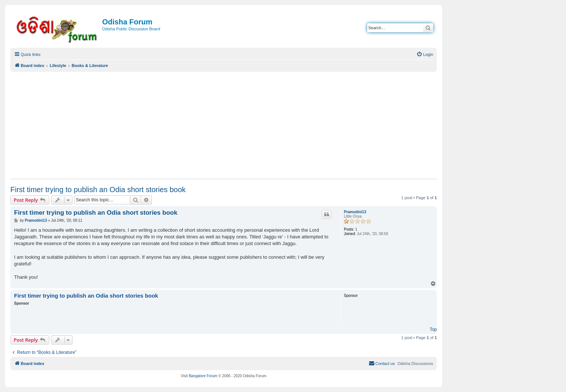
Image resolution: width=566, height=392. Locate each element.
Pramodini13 (355, 212)
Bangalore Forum (203, 376)
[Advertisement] (224, 125)
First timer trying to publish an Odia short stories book (98, 190)
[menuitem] (425, 54)
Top (433, 329)
